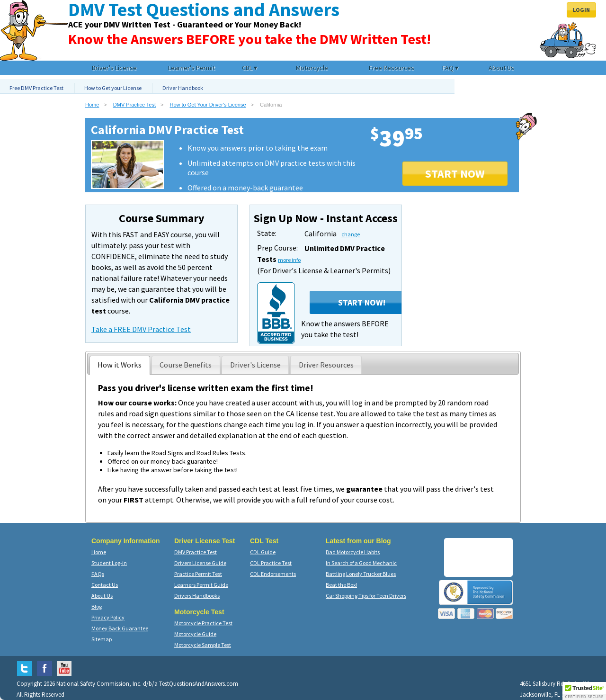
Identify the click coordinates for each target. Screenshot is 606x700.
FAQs (98, 574)
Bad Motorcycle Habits (353, 552)
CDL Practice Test (271, 563)
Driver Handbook (183, 88)
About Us (102, 596)
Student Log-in (109, 563)
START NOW (455, 174)
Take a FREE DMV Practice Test (141, 329)
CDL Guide (263, 552)
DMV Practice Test (134, 105)
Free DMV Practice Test (36, 88)
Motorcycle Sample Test (203, 645)
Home (92, 105)
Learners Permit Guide (201, 585)
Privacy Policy (108, 617)
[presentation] (120, 365)
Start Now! (362, 302)
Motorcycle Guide (195, 634)
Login (581, 10)
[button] (584, 691)
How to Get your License (113, 88)
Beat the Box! (341, 585)
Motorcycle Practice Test (203, 623)
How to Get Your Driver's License (208, 105)
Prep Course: (277, 248)
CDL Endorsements (273, 574)
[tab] (120, 365)
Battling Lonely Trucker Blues (361, 574)
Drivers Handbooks (197, 596)
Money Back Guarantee (120, 628)
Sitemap (102, 639)
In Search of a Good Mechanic (361, 563)
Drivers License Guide (200, 563)
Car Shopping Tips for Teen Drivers (366, 596)
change (351, 234)
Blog (97, 606)
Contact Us (105, 585)
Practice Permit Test (198, 574)
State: (267, 233)
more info (289, 260)
